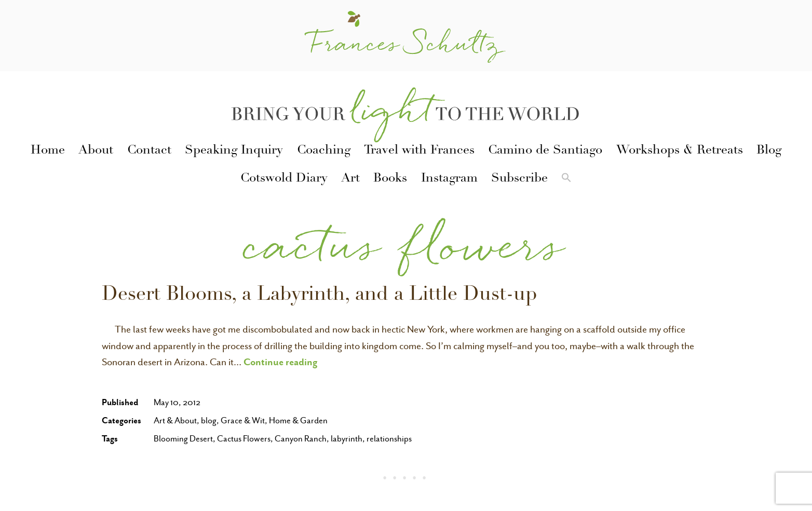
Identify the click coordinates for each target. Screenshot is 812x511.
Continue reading (281, 362)
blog (209, 420)
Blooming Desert (183, 439)
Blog (769, 151)
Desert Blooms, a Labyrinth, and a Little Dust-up (320, 296)
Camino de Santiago (545, 151)
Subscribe (519, 179)
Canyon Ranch (301, 439)
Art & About (175, 420)
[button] (566, 179)
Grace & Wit (243, 420)
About (96, 151)
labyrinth (347, 439)
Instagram (449, 179)
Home (48, 151)
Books (390, 179)
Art (350, 179)
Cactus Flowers (244, 439)
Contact (149, 151)
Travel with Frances (419, 151)
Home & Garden (298, 420)
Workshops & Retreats (680, 151)
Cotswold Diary (284, 179)
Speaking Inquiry (234, 151)
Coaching (324, 151)
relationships (389, 439)
